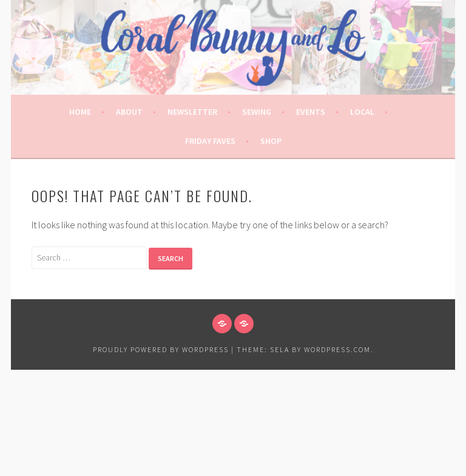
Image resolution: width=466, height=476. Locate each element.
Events (311, 112)
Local (362, 112)
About (129, 112)
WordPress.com (337, 349)
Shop (271, 141)
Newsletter (192, 112)
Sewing (257, 112)
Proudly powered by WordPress (161, 349)
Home (80, 112)
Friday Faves (210, 141)
